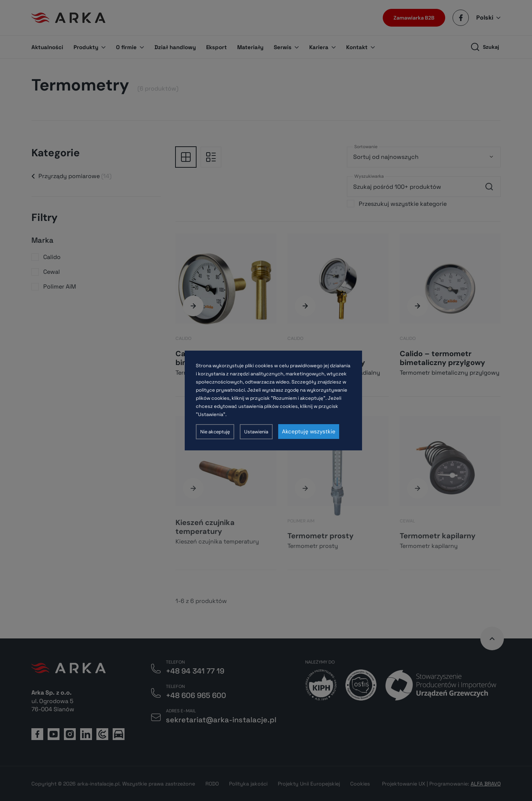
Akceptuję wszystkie (309, 432)
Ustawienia (256, 432)
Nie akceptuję (215, 432)
